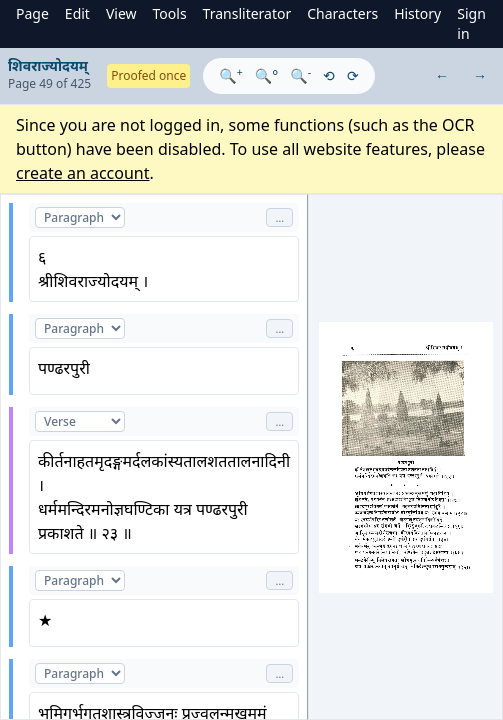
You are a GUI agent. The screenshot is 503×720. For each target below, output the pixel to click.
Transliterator (247, 13)
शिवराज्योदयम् (48, 65)
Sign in (471, 23)
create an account (83, 173)
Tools (170, 13)
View (121, 13)
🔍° (266, 75)
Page (32, 13)
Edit (77, 13)
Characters (342, 13)
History (417, 13)
